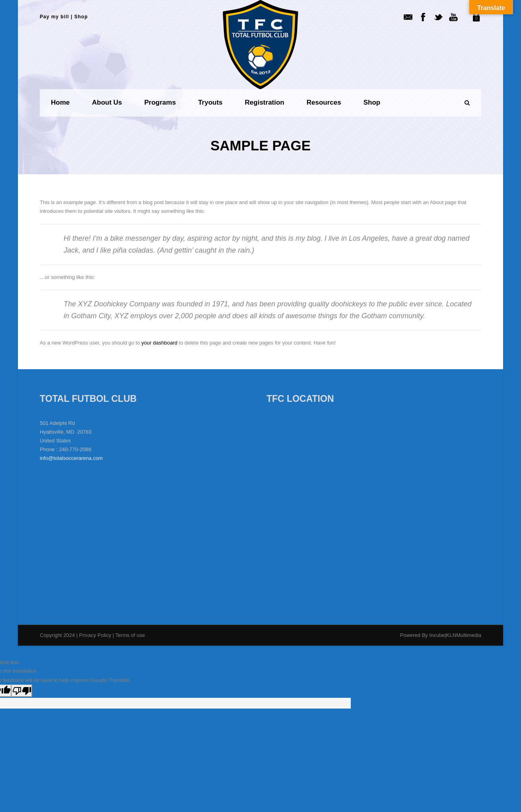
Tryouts (210, 102)
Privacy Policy (96, 635)
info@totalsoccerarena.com (71, 458)
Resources (324, 102)
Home (60, 102)
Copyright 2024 (57, 635)
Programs (160, 102)
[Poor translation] (22, 691)
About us (107, 102)
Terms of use (130, 635)
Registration (265, 102)
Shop (81, 17)
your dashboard (159, 343)
